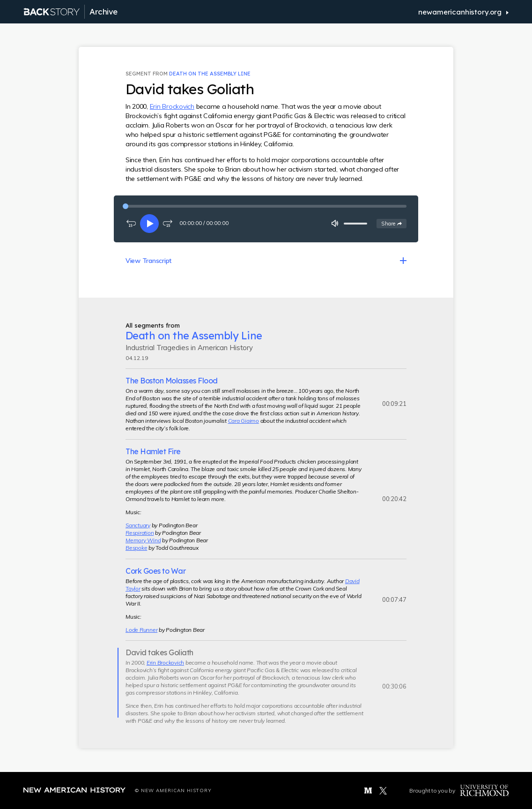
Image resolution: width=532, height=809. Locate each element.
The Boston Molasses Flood (172, 381)
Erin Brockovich (172, 106)
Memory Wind (143, 540)
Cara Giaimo (244, 421)
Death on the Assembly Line (210, 74)
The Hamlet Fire (153, 451)
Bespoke (136, 548)
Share (394, 223)
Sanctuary (138, 525)
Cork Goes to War (155, 571)
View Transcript (148, 261)
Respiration (140, 533)
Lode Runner (141, 630)
